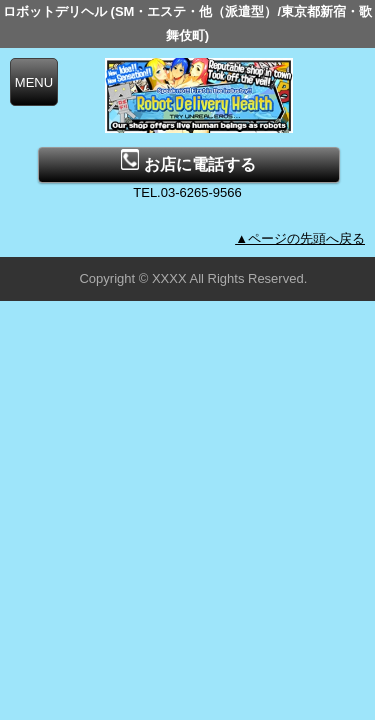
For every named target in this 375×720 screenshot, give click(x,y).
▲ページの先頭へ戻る (300, 238)
